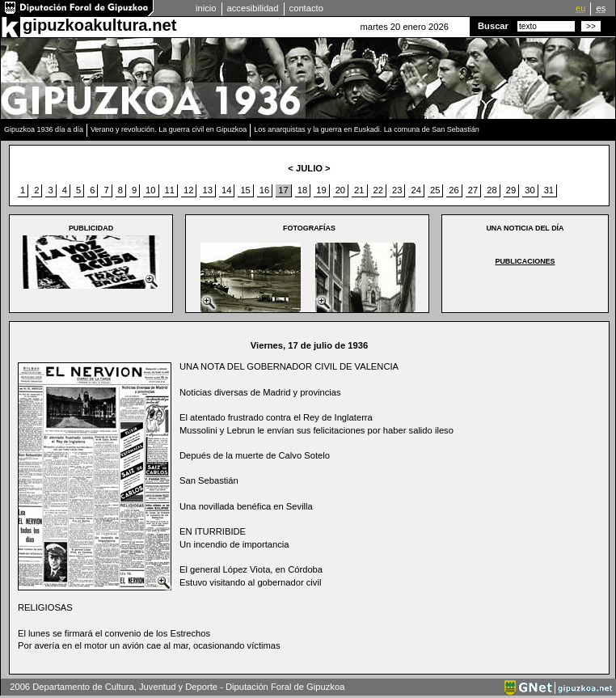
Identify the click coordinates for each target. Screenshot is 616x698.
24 (416, 190)
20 (340, 190)
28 (492, 190)
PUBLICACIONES (525, 261)
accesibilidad (253, 8)
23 (397, 190)
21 (359, 190)
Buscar (493, 26)
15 (245, 190)
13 (207, 190)
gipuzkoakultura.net (99, 25)
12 (188, 190)
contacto (306, 8)
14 (226, 190)
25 (435, 190)
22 (378, 190)
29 (511, 190)
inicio (206, 8)
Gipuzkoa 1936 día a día (44, 129)
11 (170, 190)
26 (454, 190)
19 (321, 190)
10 (150, 190)
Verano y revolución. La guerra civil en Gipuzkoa (169, 129)
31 (549, 190)
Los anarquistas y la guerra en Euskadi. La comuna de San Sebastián (367, 129)
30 (530, 190)
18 (302, 190)
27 (473, 190)
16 (264, 190)
